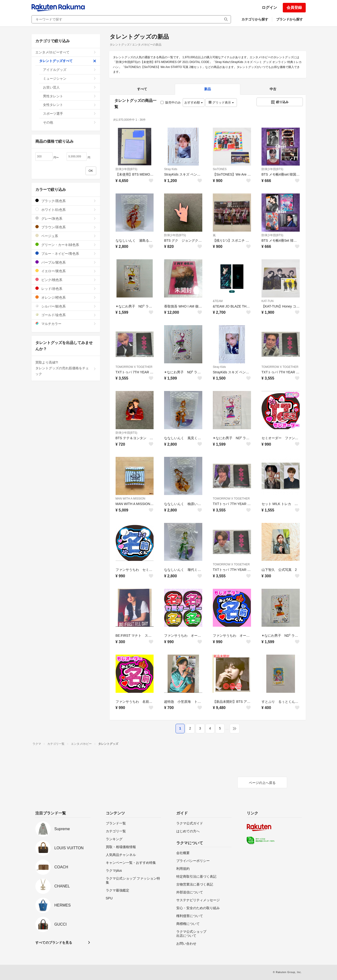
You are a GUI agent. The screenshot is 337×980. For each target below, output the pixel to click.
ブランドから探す (289, 19)
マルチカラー (66, 324)
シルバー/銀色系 (66, 306)
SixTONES (220, 169)
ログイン (269, 8)
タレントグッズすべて (68, 61)
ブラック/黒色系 (66, 201)
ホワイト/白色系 (66, 210)
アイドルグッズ (70, 70)
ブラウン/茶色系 (66, 227)
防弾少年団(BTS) (126, 169)
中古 (273, 89)
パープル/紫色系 (66, 262)
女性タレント (70, 105)
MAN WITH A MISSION (131, 499)
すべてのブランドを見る (54, 943)
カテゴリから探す (255, 19)
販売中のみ (171, 102)
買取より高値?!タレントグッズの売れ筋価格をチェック (66, 368)
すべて (142, 89)
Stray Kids (171, 169)
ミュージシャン (70, 78)
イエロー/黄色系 (66, 271)
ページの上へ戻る (262, 783)
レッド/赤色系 (66, 289)
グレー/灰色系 (66, 218)
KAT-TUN (267, 301)
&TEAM (218, 301)
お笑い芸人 (70, 87)
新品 (208, 89)
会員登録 (294, 8)
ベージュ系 (66, 236)
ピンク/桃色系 (66, 280)
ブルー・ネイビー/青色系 (66, 253)
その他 (70, 122)
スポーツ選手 (70, 114)
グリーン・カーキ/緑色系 (66, 245)
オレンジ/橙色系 (66, 297)
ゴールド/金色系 (66, 315)
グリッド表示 (221, 102)
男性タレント (70, 96)
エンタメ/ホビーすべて (66, 52)
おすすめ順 (194, 102)
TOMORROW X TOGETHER (134, 367)
